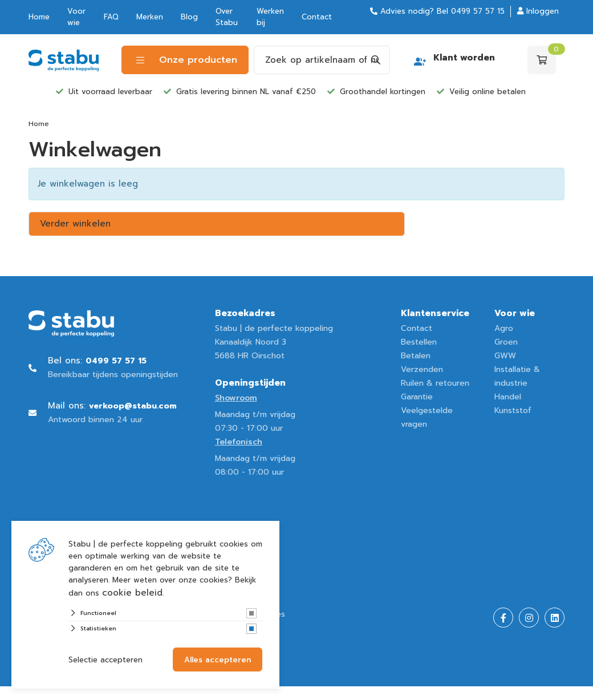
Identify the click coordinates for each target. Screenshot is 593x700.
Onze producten (187, 60)
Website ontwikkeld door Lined (89, 693)
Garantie (417, 397)
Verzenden (422, 369)
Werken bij (270, 17)
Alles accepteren (218, 660)
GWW (505, 356)
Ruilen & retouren (435, 383)
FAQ (111, 17)
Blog (189, 17)
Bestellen (419, 342)
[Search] (376, 60)
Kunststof (513, 410)
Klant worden (464, 58)
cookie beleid (132, 593)
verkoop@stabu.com (133, 406)
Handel (508, 397)
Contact (317, 17)
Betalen (416, 356)
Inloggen (538, 11)
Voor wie (76, 17)
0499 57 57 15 (478, 11)
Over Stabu (227, 17)
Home (39, 17)
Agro (504, 328)
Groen (506, 342)
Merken (150, 17)
